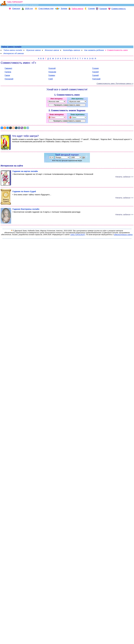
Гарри (7, 75)
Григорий (96, 79)
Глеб (51, 79)
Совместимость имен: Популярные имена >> (115, 83)
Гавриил (8, 68)
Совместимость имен (117, 50)
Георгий (52, 68)
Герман (52, 75)
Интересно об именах (14, 53)
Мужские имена (33, 50)
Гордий (95, 75)
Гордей (95, 72)
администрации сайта (123, 235)
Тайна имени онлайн (13, 50)
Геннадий (9, 79)
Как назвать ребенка (94, 50)
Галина (8, 72)
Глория (95, 68)
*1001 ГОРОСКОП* (78, 235)
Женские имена (52, 50)
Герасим (52, 72)
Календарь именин (72, 50)
